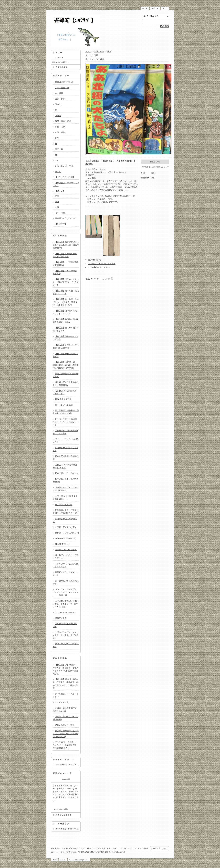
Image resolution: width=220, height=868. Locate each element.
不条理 (58, 116)
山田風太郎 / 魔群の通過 (66, 527)
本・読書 (59, 93)
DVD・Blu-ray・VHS (64, 166)
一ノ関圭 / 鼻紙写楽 (64, 505)
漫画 (57, 202)
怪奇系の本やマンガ (64, 82)
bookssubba (63, 809)
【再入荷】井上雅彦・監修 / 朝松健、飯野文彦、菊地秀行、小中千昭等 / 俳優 (66, 302)
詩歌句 (58, 104)
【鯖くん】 (60, 191)
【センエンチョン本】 (65, 177)
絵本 (57, 196)
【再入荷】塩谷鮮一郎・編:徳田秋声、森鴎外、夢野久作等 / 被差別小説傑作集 (66, 365)
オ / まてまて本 (62, 702)
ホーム (88, 51)
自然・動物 (60, 132)
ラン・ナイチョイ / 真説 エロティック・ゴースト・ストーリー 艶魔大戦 (66, 592)
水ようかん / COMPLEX (66, 612)
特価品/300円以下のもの (66, 218)
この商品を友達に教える (99, 267)
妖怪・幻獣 (60, 127)
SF (56, 144)
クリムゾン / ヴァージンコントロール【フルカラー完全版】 (65, 635)
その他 (58, 172)
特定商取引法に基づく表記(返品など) (155, 167)
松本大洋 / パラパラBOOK (67, 473)
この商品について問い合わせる (102, 264)
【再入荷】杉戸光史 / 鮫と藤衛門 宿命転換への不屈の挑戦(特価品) (66, 245)
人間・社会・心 (62, 88)
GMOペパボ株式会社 (99, 852)
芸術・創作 (60, 99)
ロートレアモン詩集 (64, 405)
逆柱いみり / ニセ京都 (65, 725)
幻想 (57, 138)
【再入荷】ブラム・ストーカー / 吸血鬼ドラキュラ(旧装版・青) (66, 282)
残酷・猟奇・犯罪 (63, 121)
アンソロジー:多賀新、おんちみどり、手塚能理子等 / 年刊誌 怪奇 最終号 (65, 745)
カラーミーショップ (60, 852)
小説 (57, 207)
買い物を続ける (95, 260)
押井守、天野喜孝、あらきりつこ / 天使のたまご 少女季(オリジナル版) (66, 734)
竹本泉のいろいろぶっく (66, 550)
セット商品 (60, 213)
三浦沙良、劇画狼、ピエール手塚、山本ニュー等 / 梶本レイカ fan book (66, 604)
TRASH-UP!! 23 (62, 544)
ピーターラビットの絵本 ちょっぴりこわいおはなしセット (65, 422)
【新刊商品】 (61, 224)
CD (57, 160)
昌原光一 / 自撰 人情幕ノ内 (67, 533)
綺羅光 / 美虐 (61, 618)
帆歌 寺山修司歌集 (63, 399)
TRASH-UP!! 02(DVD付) (66, 538)
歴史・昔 (59, 149)
